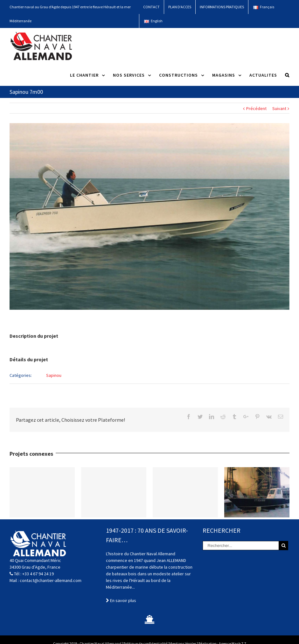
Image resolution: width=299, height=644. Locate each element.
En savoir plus (121, 600)
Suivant (279, 108)
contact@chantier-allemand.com (51, 580)
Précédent (256, 108)
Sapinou (54, 375)
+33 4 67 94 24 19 (38, 574)
